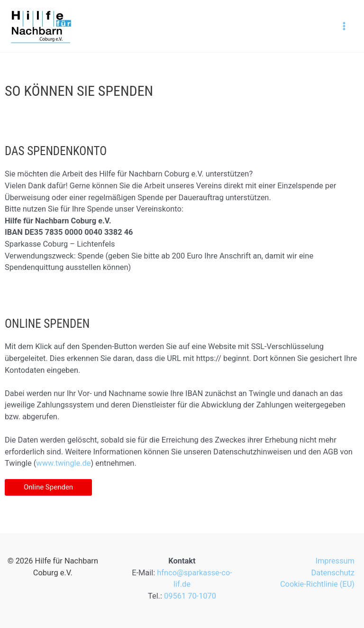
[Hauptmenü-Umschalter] (344, 26)
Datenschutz (333, 573)
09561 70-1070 (190, 596)
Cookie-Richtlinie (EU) (317, 584)
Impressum (335, 561)
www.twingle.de (63, 463)
